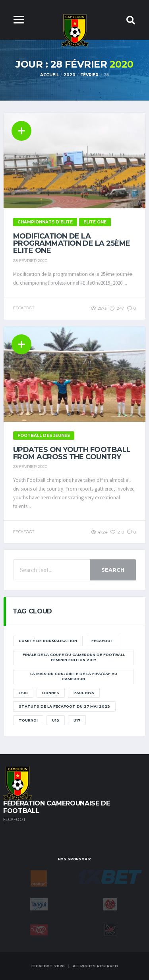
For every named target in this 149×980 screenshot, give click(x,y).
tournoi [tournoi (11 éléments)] (28, 720)
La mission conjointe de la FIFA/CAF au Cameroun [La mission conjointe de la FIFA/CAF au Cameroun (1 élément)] (74, 676)
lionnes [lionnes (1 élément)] (51, 693)
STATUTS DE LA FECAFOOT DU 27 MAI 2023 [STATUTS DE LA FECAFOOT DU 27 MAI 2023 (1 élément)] (64, 706)
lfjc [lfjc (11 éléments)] (23, 693)
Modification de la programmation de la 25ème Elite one (72, 243)
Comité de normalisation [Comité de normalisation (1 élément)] (48, 641)
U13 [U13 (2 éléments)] (56, 720)
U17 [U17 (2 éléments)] (77, 720)
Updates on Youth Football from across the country (72, 453)
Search (113, 570)
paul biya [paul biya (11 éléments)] (84, 693)
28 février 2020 (30, 261)
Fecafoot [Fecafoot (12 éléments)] (103, 641)
